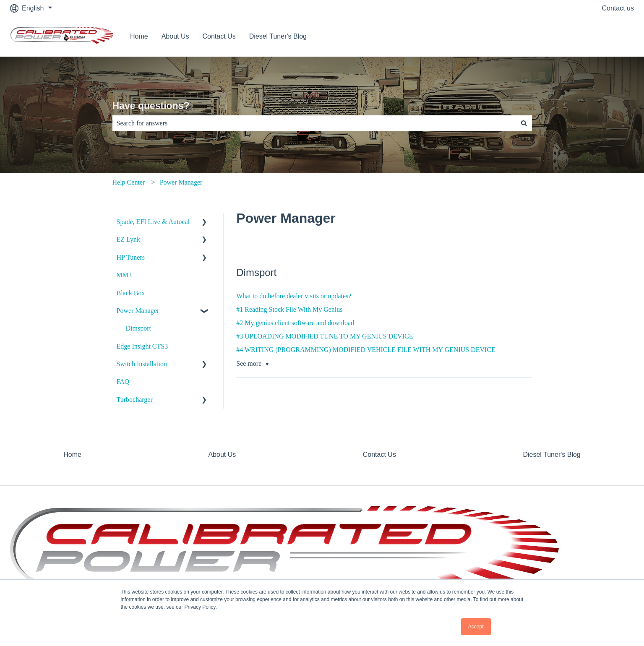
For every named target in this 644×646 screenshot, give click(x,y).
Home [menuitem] (72, 455)
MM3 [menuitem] (124, 275)
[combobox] (314, 123)
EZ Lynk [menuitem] (128, 239)
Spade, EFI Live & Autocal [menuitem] (153, 222)
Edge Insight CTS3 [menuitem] (142, 346)
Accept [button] (476, 627)
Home (139, 36)
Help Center (129, 182)
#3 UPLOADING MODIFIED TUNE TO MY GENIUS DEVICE (325, 336)
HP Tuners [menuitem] (131, 257)
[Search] (524, 123)
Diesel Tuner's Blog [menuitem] (551, 455)
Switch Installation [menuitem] (142, 364)
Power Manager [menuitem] (138, 311)
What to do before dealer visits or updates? (294, 296)
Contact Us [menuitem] (379, 455)
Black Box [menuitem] (131, 293)
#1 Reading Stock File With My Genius (289, 309)
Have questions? (151, 106)
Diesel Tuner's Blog (278, 36)
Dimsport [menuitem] (138, 328)
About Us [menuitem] (222, 455)
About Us (175, 36)
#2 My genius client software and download (295, 323)
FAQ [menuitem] (123, 382)
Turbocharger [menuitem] (135, 400)
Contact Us (219, 36)
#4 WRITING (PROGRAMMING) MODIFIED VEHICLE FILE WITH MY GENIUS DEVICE (366, 350)
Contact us (618, 8)
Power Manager (181, 182)
